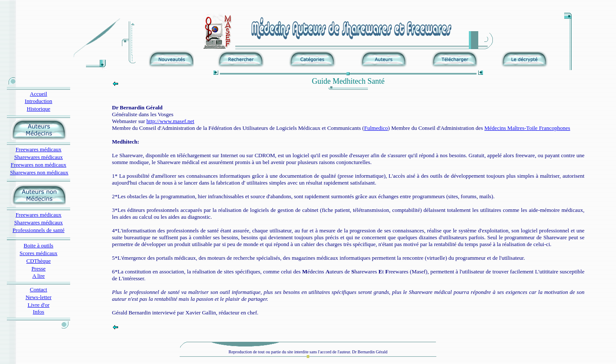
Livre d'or (38, 305)
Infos (39, 312)
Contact (38, 289)
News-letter (39, 297)
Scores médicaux (38, 253)
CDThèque (38, 261)
